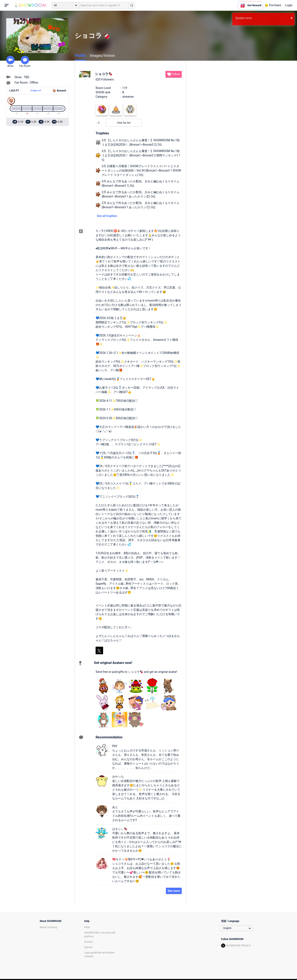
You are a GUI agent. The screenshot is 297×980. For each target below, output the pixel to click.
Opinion (88, 947)
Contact (89, 942)
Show (10, 62)
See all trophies (107, 216)
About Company (49, 927)
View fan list (124, 123)
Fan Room (25, 62)
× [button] (292, 18)
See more (174, 891)
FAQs (87, 927)
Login (289, 5)
